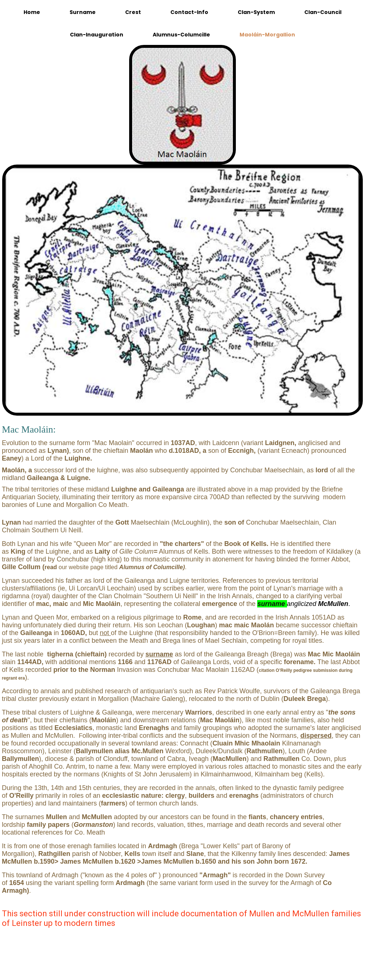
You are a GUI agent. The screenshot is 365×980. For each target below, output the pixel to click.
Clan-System (256, 12)
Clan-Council (323, 12)
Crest (133, 12)
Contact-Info (189, 12)
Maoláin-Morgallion (267, 35)
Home (32, 12)
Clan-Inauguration (97, 35)
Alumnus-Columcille (181, 35)
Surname (83, 12)
